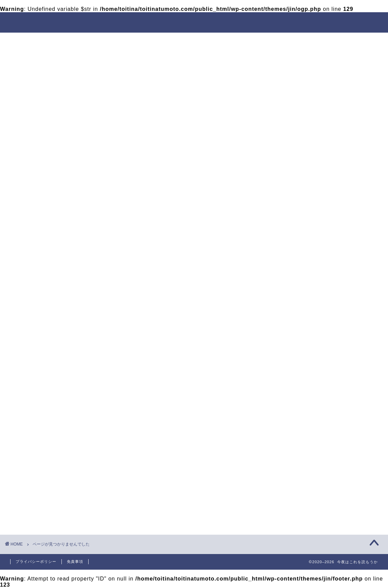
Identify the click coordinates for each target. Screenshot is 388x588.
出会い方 (192, 41)
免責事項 (75, 562)
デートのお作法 (240, 41)
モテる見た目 (147, 41)
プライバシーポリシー (36, 562)
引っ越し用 (52, 363)
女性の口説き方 (296, 41)
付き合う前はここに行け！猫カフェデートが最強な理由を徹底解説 (327, 286)
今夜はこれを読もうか (194, 22)
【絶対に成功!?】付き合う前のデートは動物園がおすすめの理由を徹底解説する (327, 260)
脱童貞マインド (93, 41)
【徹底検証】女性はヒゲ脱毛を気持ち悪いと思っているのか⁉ (327, 337)
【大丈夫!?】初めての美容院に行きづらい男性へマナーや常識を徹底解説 (327, 363)
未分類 (46, 372)
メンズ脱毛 (303, 448)
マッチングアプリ (310, 474)
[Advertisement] (325, 161)
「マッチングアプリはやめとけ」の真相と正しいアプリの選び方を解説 (327, 311)
